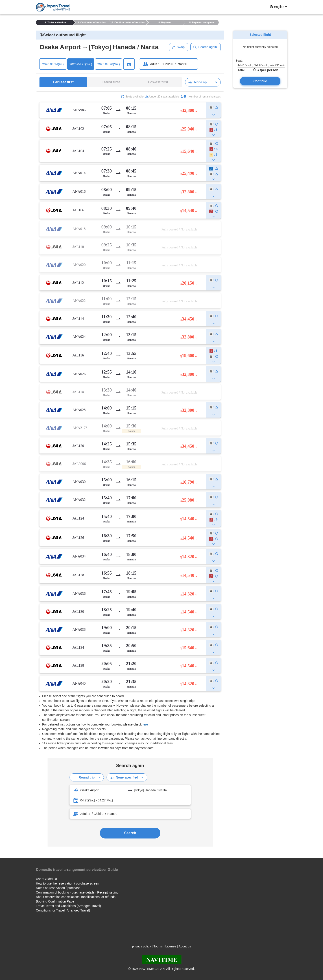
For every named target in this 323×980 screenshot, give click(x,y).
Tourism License (165, 946)
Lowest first (158, 82)
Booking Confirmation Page (55, 901)
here (145, 724)
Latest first (111, 82)
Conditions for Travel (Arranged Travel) (63, 910)
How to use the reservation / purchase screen (68, 883)
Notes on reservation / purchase (58, 888)
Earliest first (63, 82)
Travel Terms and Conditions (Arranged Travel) (68, 906)
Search (130, 833)
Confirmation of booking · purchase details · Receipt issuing (77, 892)
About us (185, 946)
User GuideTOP (47, 879)
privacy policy (142, 946)
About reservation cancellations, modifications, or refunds (76, 897)
